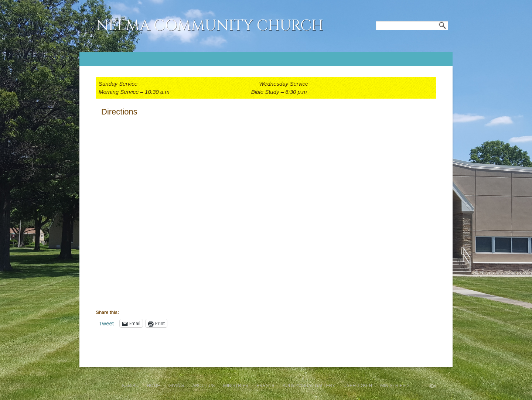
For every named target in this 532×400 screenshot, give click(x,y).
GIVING (176, 386)
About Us (203, 386)
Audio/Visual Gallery (309, 386)
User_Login (357, 386)
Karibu (130, 386)
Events (266, 386)
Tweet (106, 323)
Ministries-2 (395, 386)
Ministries (236, 386)
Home (154, 386)
